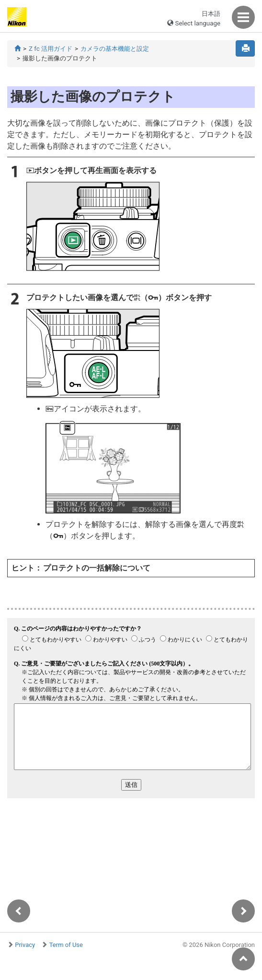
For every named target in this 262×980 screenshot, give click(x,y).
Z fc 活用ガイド (51, 49)
